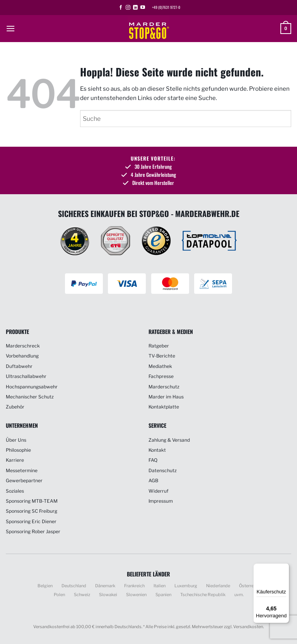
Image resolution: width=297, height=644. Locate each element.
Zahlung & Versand (169, 440)
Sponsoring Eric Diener (31, 521)
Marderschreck (23, 346)
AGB (153, 480)
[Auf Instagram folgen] (128, 8)
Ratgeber (159, 346)
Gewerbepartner (24, 480)
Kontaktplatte (164, 407)
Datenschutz (163, 470)
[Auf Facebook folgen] (121, 8)
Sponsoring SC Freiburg (32, 511)
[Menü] (285, 568)
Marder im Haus (166, 397)
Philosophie (18, 450)
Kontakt (157, 450)
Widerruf (159, 491)
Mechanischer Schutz (30, 397)
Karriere (15, 460)
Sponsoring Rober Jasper (33, 531)
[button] (10, 28)
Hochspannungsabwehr (32, 387)
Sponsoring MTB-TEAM (32, 501)
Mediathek (160, 366)
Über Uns (16, 440)
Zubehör (15, 407)
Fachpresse (161, 376)
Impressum (161, 501)
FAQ (153, 460)
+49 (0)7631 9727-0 (166, 7)
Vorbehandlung (22, 356)
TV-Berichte (162, 356)
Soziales (15, 491)
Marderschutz (164, 387)
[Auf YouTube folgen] (143, 8)
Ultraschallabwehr (26, 376)
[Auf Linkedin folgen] (135, 8)
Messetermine (22, 470)
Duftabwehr (19, 366)
